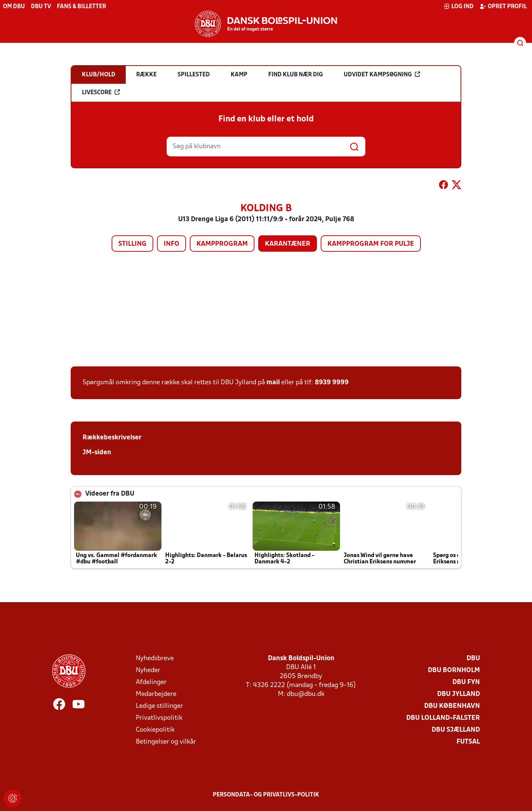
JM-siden (97, 453)
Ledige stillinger (159, 706)
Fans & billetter (81, 7)
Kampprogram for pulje (371, 244)
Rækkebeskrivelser (112, 438)
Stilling (132, 244)
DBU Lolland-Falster (443, 718)
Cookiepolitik (155, 730)
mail (273, 383)
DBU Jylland (459, 694)
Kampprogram (222, 244)
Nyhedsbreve (155, 659)
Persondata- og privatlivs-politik (266, 795)
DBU (473, 659)
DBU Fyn (466, 682)
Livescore (101, 92)
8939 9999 (332, 383)
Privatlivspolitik (159, 718)
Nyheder (148, 670)
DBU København (452, 706)
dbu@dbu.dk (306, 694)
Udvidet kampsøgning (382, 74)
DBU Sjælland (456, 730)
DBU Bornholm (454, 670)
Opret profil (503, 6)
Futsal (468, 742)
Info (172, 244)
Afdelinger (151, 682)
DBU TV (41, 7)
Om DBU (14, 7)
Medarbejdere (156, 694)
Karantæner (288, 244)
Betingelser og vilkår (166, 742)
